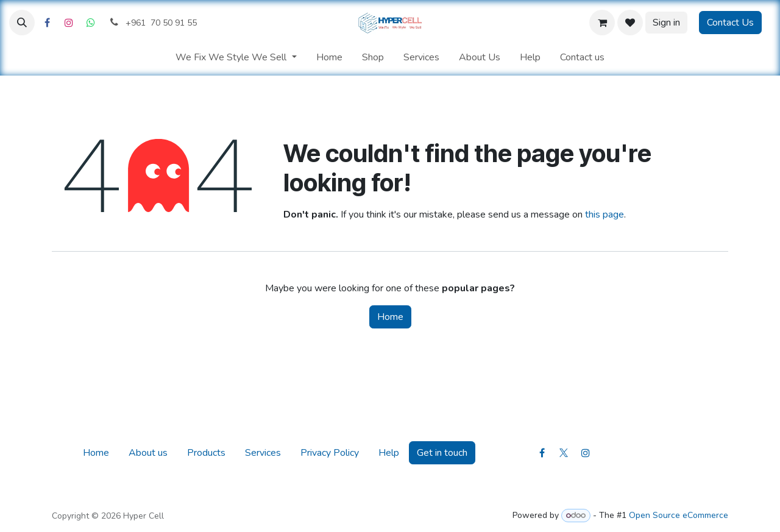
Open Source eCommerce (679, 515)
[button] (22, 23)
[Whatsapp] (91, 23)
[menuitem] (236, 57)
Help (389, 453)
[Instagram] (69, 23)
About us (148, 453)
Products (206, 453)
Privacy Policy (330, 453)
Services (263, 453)
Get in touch (442, 453)
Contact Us (730, 23)
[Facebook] (47, 23)
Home (390, 317)
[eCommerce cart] (602, 23)
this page (604, 215)
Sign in (666, 23)
